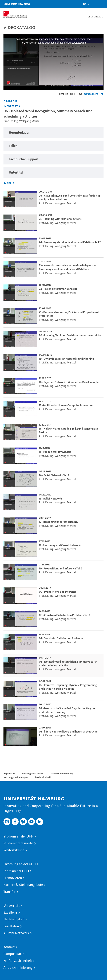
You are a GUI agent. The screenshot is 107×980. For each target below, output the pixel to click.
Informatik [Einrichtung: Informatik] (12, 106)
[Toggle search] (94, 4)
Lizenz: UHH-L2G (71, 94)
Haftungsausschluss (33, 774)
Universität (11, 906)
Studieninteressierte (18, 843)
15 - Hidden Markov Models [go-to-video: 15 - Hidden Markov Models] (55, 452)
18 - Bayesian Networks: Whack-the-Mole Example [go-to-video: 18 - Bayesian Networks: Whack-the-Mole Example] (69, 382)
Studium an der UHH (18, 836)
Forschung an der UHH (20, 864)
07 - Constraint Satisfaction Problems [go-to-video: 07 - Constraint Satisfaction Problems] (61, 638)
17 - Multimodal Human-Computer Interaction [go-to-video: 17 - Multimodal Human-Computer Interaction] (66, 405)
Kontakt (9, 947)
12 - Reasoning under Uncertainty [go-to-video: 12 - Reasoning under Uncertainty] (59, 522)
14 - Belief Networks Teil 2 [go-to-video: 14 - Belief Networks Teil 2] (54, 475)
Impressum (9, 774)
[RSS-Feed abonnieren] (5, 183)
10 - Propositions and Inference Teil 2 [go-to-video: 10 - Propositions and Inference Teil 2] (61, 568)
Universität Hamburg (17, 4)
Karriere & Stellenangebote (23, 885)
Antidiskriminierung (18, 968)
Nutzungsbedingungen (16, 777)
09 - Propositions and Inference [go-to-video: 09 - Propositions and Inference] (58, 592)
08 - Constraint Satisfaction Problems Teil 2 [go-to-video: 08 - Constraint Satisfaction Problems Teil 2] (65, 615)
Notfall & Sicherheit (18, 961)
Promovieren (13, 878)
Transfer (9, 892)
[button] (85, 4)
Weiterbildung (14, 850)
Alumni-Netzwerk (16, 933)
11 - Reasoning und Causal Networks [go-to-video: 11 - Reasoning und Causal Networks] (60, 545)
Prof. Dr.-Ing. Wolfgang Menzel (22, 121)
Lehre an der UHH (16, 871)
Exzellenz (10, 913)
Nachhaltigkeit (14, 919)
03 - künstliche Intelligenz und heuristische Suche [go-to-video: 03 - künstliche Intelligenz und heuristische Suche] (68, 732)
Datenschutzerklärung (61, 774)
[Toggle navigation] (103, 4)
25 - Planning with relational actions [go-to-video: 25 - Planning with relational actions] (60, 219)
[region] (53, 133)
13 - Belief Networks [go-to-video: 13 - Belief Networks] (51, 499)
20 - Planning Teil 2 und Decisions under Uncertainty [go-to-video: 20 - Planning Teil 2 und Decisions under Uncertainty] (70, 335)
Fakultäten (11, 926)
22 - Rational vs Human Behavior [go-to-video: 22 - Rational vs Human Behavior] (58, 289)
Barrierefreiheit (43, 777)
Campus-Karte (14, 954)
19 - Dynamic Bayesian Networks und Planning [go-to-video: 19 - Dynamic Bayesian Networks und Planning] (66, 359)
